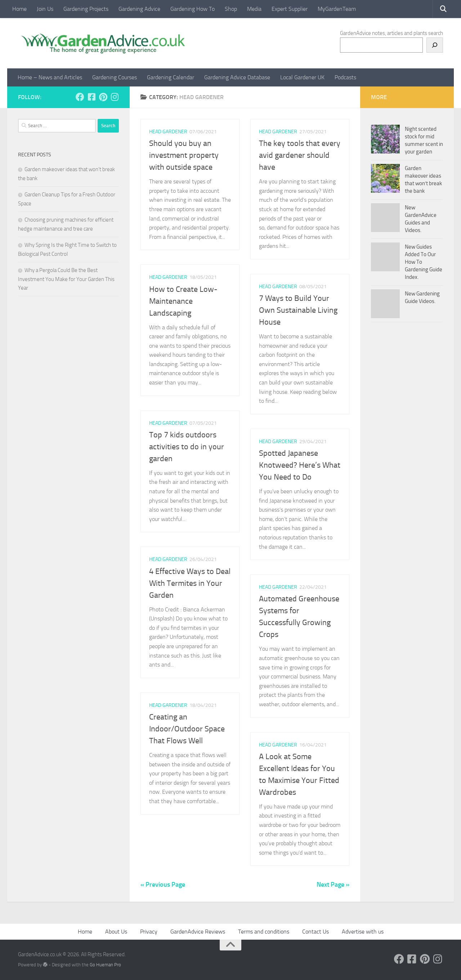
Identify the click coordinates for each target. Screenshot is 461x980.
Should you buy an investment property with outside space (184, 155)
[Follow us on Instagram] (115, 97)
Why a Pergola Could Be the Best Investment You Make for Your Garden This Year (66, 279)
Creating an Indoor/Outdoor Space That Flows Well (187, 729)
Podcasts (345, 77)
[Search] (435, 45)
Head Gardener (168, 132)
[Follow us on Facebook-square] (91, 97)
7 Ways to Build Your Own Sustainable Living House (298, 310)
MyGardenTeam (337, 9)
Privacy (149, 932)
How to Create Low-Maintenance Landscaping (183, 301)
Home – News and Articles (50, 77)
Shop (231, 9)
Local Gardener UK (302, 77)
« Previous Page (163, 885)
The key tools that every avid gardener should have (300, 155)
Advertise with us (363, 932)
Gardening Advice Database (237, 77)
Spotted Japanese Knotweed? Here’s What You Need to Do (300, 465)
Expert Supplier (290, 9)
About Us (116, 932)
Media (254, 9)
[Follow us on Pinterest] (103, 97)
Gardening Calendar (171, 77)
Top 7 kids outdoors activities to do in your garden (187, 447)
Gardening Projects (86, 9)
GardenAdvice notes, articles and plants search (391, 33)
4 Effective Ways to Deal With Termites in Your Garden (190, 583)
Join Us (45, 9)
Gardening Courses (115, 77)
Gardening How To (193, 9)
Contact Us (315, 932)
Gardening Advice (139, 9)
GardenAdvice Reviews (198, 932)
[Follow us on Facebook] (80, 97)
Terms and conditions (264, 932)
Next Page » (333, 885)
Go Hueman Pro (105, 965)
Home (19, 9)
